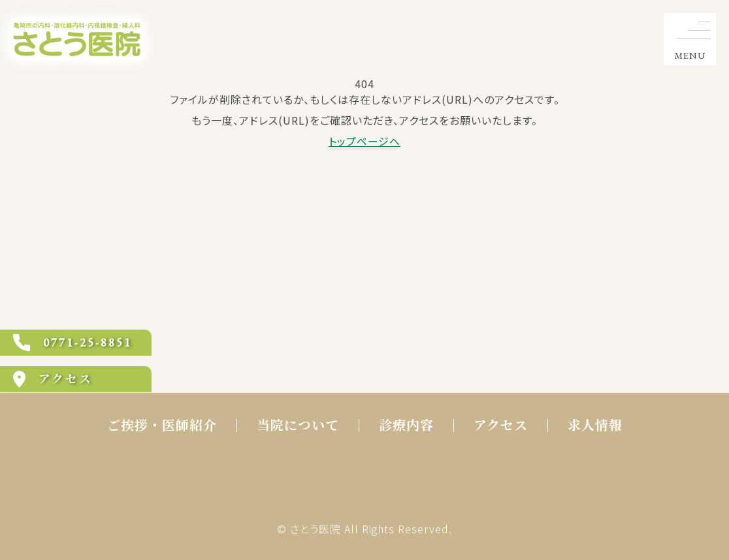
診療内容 (406, 426)
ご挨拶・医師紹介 (162, 426)
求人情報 (595, 426)
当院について (298, 426)
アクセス (501, 426)
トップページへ (364, 141)
